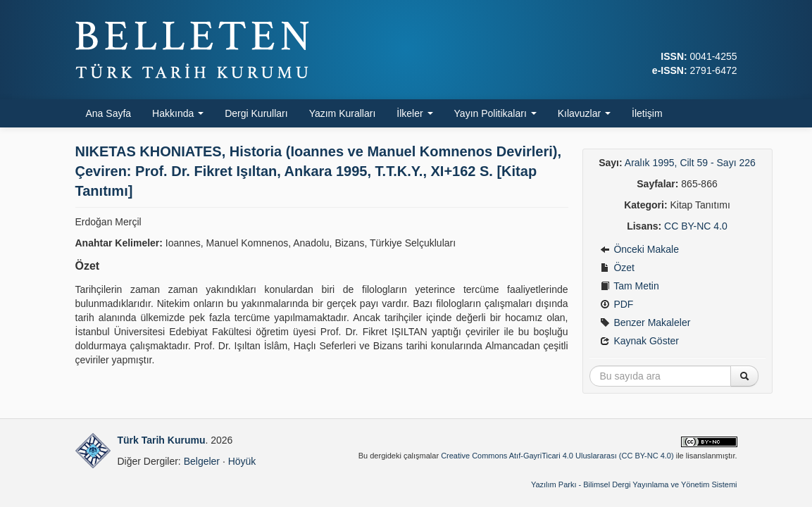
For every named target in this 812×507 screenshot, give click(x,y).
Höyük (242, 461)
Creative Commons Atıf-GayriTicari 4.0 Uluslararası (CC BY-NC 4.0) (557, 456)
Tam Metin (630, 286)
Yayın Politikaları (495, 113)
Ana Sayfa (109, 113)
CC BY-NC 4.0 (696, 226)
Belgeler (202, 461)
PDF (617, 304)
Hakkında (178, 113)
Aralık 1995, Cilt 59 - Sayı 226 (690, 163)
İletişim (647, 113)
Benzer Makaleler (645, 323)
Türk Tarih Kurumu (162, 440)
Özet (617, 268)
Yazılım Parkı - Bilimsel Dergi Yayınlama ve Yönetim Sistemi (634, 484)
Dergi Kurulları (256, 113)
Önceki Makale (639, 249)
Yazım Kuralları (343, 113)
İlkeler (414, 113)
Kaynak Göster (640, 341)
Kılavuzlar (584, 113)
